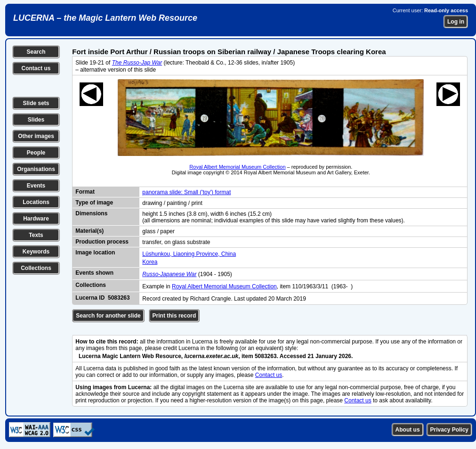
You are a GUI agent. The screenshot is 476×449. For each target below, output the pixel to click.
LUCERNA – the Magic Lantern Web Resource (105, 18)
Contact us (36, 68)
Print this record (174, 316)
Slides (36, 120)
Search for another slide (108, 316)
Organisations (36, 169)
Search (36, 52)
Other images (36, 136)
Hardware (36, 219)
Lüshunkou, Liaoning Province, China (189, 254)
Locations (36, 202)
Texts (36, 235)
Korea (150, 262)
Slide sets (36, 103)
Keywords (36, 252)
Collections (36, 268)
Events (36, 186)
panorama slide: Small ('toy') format (186, 192)
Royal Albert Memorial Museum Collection (237, 167)
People (36, 153)
